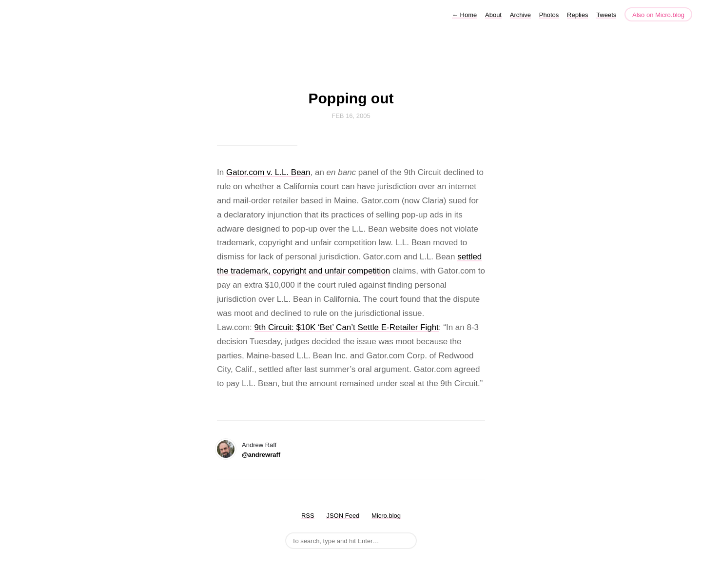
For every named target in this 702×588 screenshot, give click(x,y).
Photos (549, 15)
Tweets (606, 15)
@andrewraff (261, 455)
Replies (577, 15)
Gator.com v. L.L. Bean (268, 172)
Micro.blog (386, 516)
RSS (308, 516)
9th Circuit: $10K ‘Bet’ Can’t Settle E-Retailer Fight (347, 327)
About (493, 15)
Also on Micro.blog (658, 15)
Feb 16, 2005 (351, 116)
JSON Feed (343, 516)
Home (464, 15)
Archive (520, 15)
